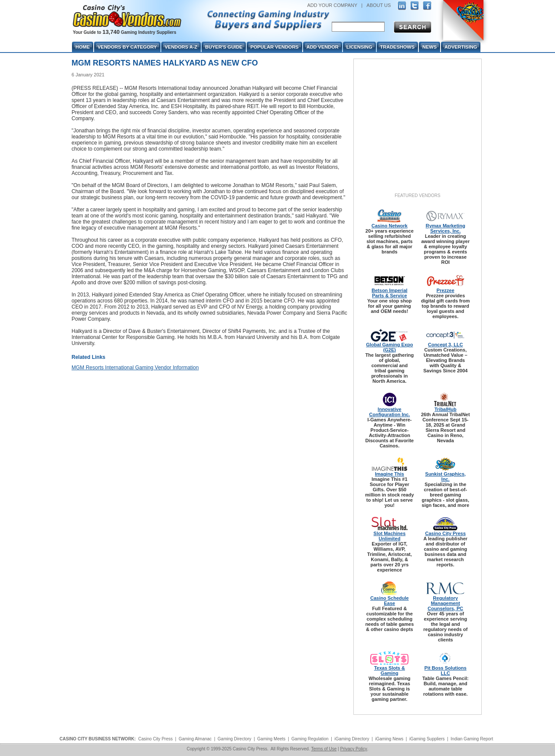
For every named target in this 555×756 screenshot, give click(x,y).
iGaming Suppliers (427, 739)
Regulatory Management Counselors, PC (445, 603)
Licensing (359, 47)
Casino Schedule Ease (390, 601)
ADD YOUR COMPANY (332, 5)
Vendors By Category (127, 47)
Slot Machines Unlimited (389, 536)
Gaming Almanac (195, 739)
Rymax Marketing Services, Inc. (446, 228)
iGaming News (389, 739)
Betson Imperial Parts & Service (390, 293)
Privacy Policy (353, 749)
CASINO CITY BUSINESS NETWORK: (98, 739)
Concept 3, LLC (446, 345)
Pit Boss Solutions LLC (446, 671)
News (429, 47)
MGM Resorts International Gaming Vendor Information (135, 368)
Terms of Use (324, 749)
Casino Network (390, 226)
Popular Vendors (274, 47)
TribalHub (446, 409)
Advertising (461, 47)
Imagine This (390, 474)
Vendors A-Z (181, 47)
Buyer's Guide (224, 47)
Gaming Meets (271, 739)
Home (83, 47)
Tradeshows (397, 47)
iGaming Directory (352, 739)
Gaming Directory (235, 739)
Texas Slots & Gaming (390, 671)
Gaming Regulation (310, 739)
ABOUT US (379, 5)
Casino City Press (446, 533)
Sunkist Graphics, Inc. (446, 477)
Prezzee (446, 290)
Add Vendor (323, 47)
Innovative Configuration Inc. (389, 412)
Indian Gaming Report (472, 739)
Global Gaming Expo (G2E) (389, 347)
